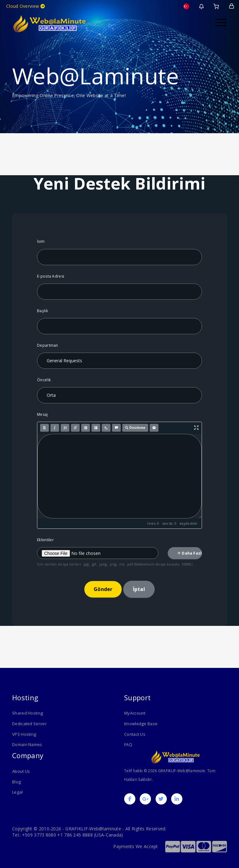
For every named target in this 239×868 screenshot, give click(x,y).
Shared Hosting (27, 713)
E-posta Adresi (51, 276)
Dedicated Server (29, 724)
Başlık (42, 311)
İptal (139, 589)
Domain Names (27, 744)
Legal (17, 792)
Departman (48, 345)
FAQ (128, 744)
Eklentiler (45, 540)
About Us (21, 771)
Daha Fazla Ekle (190, 553)
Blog (16, 781)
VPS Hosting (24, 734)
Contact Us (135, 734)
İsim (41, 241)
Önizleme (135, 428)
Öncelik (44, 380)
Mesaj (42, 414)
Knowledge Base (141, 724)
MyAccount (135, 713)
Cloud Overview (26, 6)
